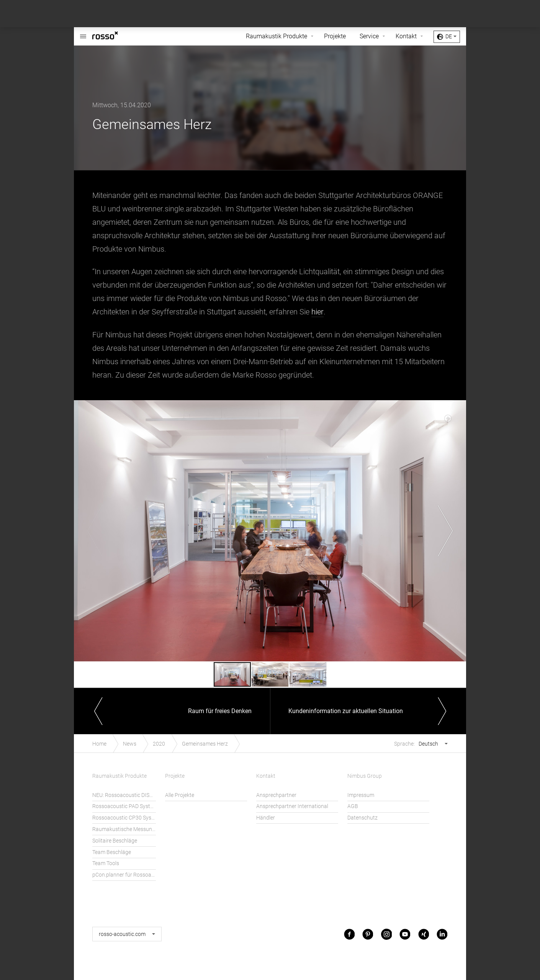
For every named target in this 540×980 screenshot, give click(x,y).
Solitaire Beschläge (115, 840)
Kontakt (406, 36)
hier (317, 312)
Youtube (405, 934)
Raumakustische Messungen (124, 829)
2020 (159, 744)
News (130, 744)
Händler (266, 818)
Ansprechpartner (276, 795)
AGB (353, 806)
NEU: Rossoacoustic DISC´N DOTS (124, 795)
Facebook (349, 934)
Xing (424, 934)
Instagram (386, 934)
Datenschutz (362, 818)
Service (369, 36)
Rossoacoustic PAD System (124, 806)
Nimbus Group (365, 776)
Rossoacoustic (83, 32)
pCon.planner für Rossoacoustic (124, 875)
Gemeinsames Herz (205, 744)
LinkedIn (442, 934)
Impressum (361, 795)
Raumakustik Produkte (277, 36)
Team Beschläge (112, 852)
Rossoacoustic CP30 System (124, 818)
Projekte (335, 36)
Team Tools (106, 863)
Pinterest (368, 934)
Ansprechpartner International (292, 806)
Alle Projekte (180, 795)
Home (99, 744)
